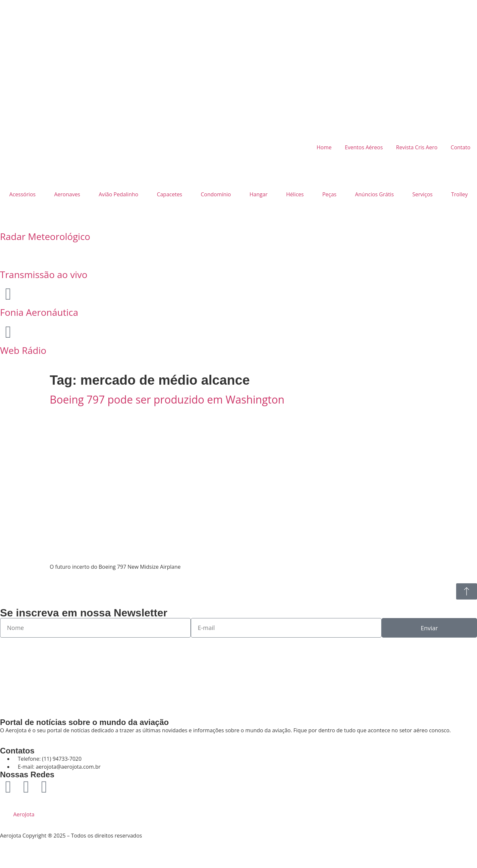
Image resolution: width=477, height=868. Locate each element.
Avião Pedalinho (118, 194)
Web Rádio (23, 350)
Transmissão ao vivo (44, 274)
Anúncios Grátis (374, 194)
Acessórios (22, 194)
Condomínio (216, 194)
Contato (461, 147)
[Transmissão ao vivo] (8, 256)
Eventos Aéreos (364, 147)
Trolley (459, 194)
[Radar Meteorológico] (8, 218)
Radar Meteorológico (45, 236)
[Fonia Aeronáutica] (8, 294)
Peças (329, 194)
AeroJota (24, 814)
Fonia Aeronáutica (39, 312)
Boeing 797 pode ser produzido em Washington (167, 399)
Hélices (295, 194)
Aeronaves (67, 194)
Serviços (423, 194)
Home (324, 147)
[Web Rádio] (8, 332)
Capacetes (169, 194)
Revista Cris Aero (417, 147)
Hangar (259, 194)
